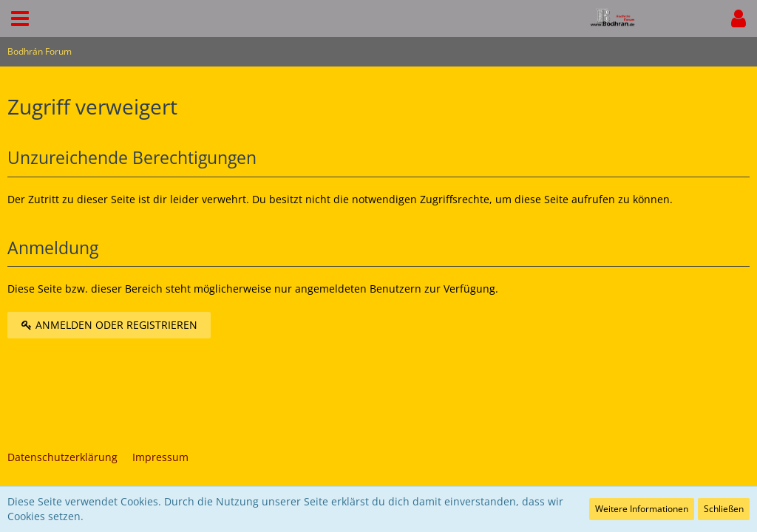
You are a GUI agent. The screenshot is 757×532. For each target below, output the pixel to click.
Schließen (724, 509)
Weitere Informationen (642, 509)
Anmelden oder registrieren (109, 325)
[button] (20, 18)
